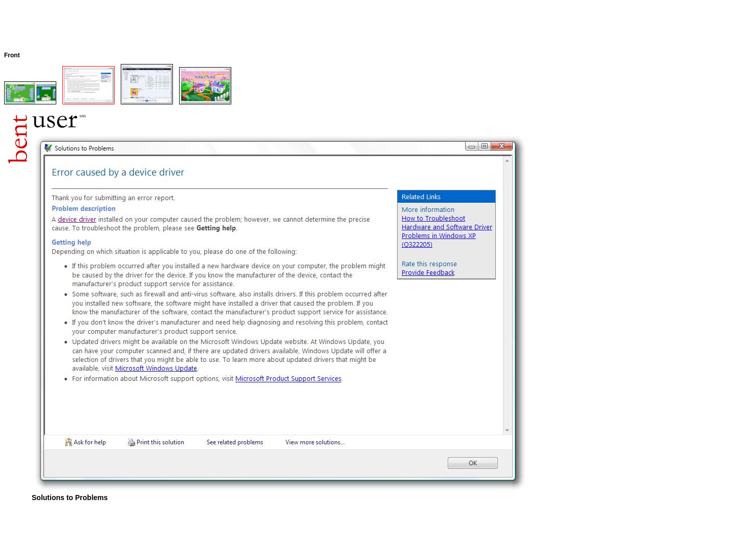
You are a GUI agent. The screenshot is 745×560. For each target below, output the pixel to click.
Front (12, 55)
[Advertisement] (190, 27)
